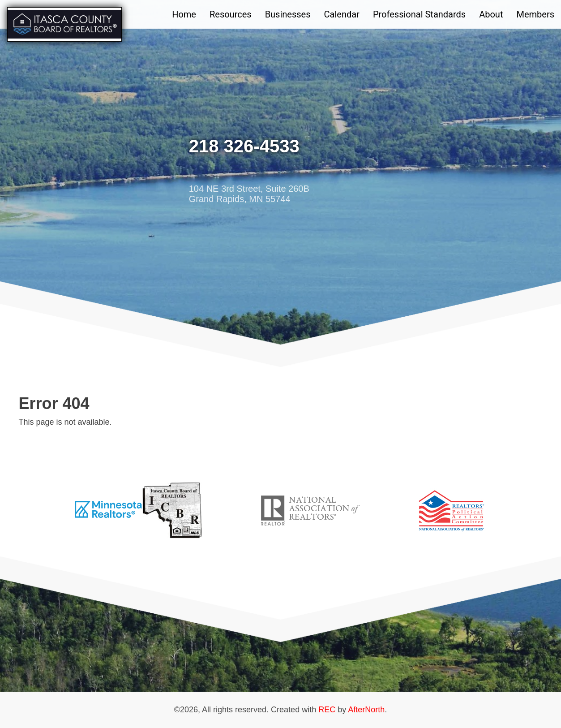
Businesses (288, 14)
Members (535, 14)
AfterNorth (366, 710)
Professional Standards (419, 14)
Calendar (342, 14)
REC (327, 710)
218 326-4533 (244, 146)
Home (184, 14)
